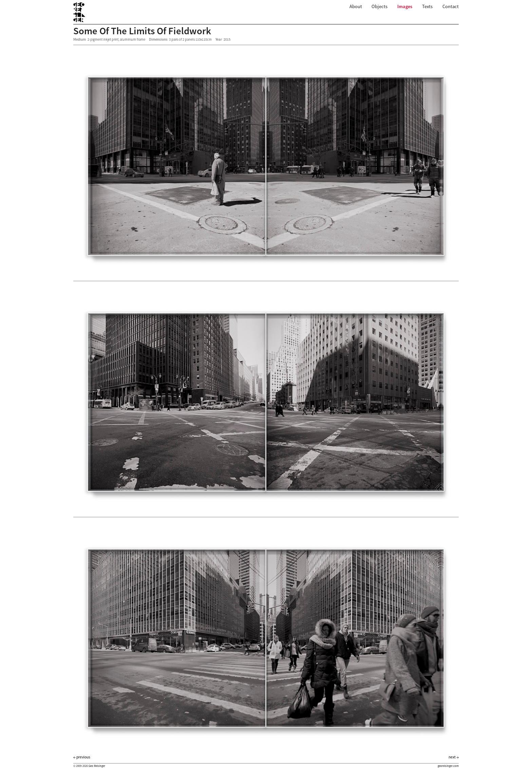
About (356, 6)
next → (454, 757)
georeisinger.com (448, 766)
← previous (82, 757)
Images (405, 6)
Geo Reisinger (97, 766)
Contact (451, 6)
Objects (379, 6)
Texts (427, 6)
